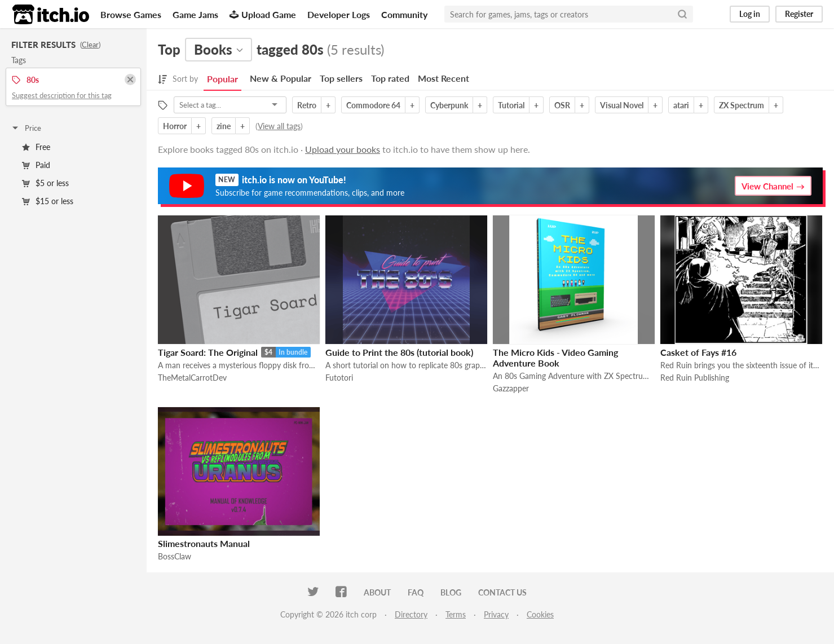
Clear (90, 45)
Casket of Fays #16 (698, 352)
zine (224, 126)
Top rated (390, 78)
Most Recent (444, 78)
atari (681, 105)
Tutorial (511, 105)
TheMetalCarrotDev (192, 378)
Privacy (496, 614)
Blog (451, 592)
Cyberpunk (449, 105)
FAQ (416, 592)
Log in (750, 14)
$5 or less (45, 183)
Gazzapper (511, 388)
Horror (175, 126)
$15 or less (48, 201)
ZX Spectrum (742, 105)
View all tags (279, 126)
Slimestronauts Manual (204, 543)
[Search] (682, 14)
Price (26, 128)
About (377, 592)
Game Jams (195, 14)
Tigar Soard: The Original (208, 352)
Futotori (339, 378)
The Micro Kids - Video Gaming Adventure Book (555, 358)
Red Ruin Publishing (695, 378)
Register (799, 14)
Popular (222, 79)
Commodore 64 (373, 105)
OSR (562, 105)
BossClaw (175, 556)
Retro (307, 105)
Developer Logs (339, 14)
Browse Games (131, 14)
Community (404, 14)
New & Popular (281, 78)
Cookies (540, 614)
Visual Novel (622, 105)
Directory (411, 614)
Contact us (502, 592)
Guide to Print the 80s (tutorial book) (399, 352)
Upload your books (343, 149)
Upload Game (263, 14)
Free (36, 147)
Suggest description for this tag (62, 95)
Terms (456, 614)
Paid (36, 165)
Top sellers (341, 78)
